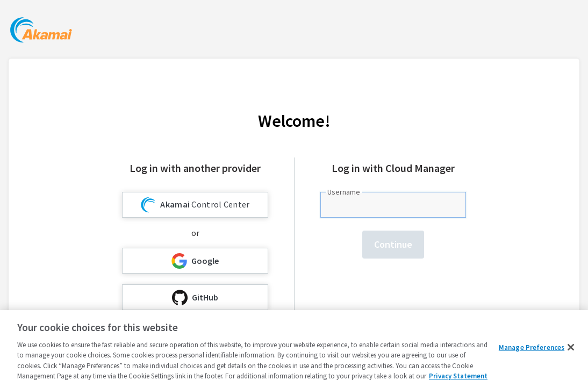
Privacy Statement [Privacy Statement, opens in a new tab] (458, 376)
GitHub (195, 298)
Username (344, 192)
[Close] (571, 347)
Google (195, 261)
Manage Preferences (532, 347)
